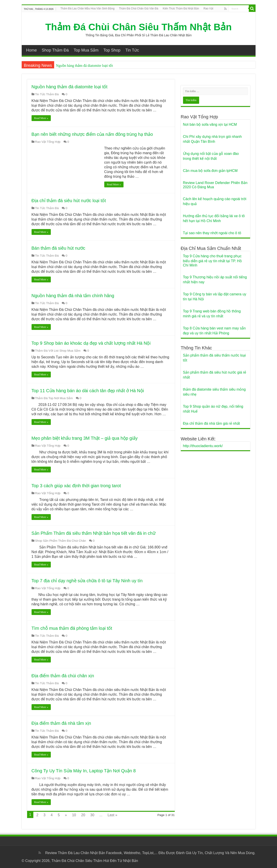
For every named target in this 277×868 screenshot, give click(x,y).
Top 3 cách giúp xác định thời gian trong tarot (76, 486)
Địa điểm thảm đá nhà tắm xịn (61, 723)
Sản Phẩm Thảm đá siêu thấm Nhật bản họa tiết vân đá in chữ (94, 533)
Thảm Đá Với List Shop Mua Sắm (58, 351)
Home (32, 50)
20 (83, 815)
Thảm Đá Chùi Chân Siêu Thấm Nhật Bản (139, 27)
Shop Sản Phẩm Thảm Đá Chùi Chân (61, 541)
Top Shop (112, 50)
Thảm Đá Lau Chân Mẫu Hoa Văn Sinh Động (87, 9)
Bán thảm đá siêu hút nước (59, 248)
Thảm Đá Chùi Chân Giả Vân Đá (139, 9)
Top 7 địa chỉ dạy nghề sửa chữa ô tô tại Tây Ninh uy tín (87, 581)
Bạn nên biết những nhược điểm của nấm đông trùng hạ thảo (92, 134)
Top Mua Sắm (86, 50)
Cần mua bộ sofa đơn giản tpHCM (210, 171)
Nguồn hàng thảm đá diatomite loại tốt (84, 66)
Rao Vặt (208, 9)
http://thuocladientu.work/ (203, 446)
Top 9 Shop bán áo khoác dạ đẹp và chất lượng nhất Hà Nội (91, 343)
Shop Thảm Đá (55, 50)
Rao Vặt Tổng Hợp (48, 142)
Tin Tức (132, 50)
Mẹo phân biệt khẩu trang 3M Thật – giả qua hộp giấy (85, 438)
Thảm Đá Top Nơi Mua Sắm (54, 398)
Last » (113, 815)
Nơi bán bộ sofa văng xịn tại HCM (210, 124)
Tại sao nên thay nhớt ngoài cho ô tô (212, 233)
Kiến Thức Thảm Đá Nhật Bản (181, 9)
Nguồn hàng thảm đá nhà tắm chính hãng (73, 296)
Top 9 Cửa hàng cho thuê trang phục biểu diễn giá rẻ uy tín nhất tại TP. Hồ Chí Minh (212, 261)
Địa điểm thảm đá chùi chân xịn (63, 676)
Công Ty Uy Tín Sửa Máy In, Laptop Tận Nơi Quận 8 (84, 771)
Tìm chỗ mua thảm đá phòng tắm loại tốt (72, 628)
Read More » (41, 118)
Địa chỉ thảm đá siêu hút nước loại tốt (69, 201)
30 (92, 815)
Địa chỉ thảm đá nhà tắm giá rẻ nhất (212, 423)
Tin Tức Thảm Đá (47, 94)
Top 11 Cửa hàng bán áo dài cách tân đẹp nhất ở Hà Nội (88, 391)
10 (74, 815)
